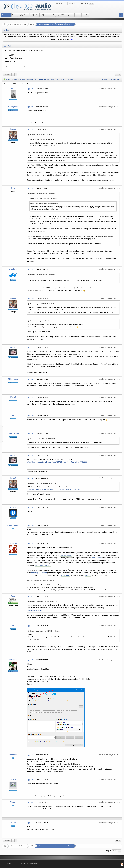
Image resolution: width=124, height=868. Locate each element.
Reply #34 (30, 416)
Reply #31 (30, 347)
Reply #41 (30, 596)
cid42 (13, 415)
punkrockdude (13, 433)
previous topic (107, 79)
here (71, 39)
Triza (13, 89)
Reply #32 (30, 379)
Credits (18, 864)
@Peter (68, 558)
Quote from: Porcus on (42, 483)
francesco (13, 660)
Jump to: (108, 851)
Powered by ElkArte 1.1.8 (8, 864)
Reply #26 (30, 107)
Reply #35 (30, 434)
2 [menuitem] (16, 74)
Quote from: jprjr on (41, 304)
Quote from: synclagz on (42, 321)
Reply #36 (30, 455)
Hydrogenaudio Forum (18, 24)
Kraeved (13, 543)
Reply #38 (30, 507)
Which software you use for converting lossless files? (57, 24)
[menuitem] (7, 74)
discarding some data (43, 565)
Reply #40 (30, 544)
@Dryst (30, 664)
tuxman (13, 779)
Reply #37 (30, 478)
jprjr (13, 188)
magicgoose (13, 107)
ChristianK (13, 755)
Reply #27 (30, 129)
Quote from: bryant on (42, 194)
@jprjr (29, 364)
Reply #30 (30, 299)
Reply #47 (30, 823)
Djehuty (13, 802)
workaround (66, 575)
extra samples (97, 558)
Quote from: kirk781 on (42, 135)
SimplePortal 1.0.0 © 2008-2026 (29, 864)
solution (88, 575)
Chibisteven (13, 379)
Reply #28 (30, 188)
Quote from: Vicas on (43, 140)
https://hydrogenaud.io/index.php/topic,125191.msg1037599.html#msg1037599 (57, 462)
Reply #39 (30, 526)
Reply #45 (30, 780)
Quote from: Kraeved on (42, 602)
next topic (117, 79)
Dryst (13, 625)
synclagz (13, 269)
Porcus (13, 347)
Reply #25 (30, 89)
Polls (32, 24)
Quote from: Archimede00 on (44, 631)
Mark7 (13, 397)
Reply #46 (30, 802)
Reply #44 (30, 755)
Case (13, 596)
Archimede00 (13, 525)
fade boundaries (66, 555)
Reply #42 (30, 626)
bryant (13, 129)
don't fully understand (39, 573)
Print (118, 74)
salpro (13, 823)
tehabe (13, 507)
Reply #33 (30, 397)
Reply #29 (30, 269)
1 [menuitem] (13, 74)
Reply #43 (30, 660)
